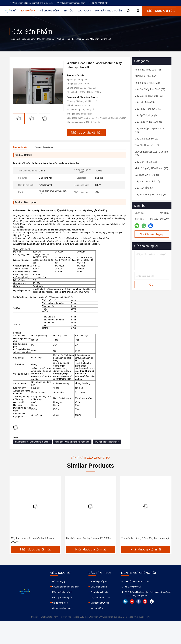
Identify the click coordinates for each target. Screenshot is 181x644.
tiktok (152, 601)
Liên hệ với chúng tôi (62, 597)
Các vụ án (84, 11)
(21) (150, 89)
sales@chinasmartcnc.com (71, 3)
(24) (147, 83)
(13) (147, 145)
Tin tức (68, 11)
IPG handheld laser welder (107, 442)
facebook (139, 601)
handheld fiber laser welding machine (32, 442)
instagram (145, 601)
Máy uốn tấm (97, 608)
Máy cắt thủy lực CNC (101, 597)
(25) (145, 102)
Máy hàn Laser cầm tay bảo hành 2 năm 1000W (32, 540)
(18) (149, 96)
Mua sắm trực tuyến (108, 11)
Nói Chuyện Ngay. (152, 234)
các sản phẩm (28, 39)
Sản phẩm (28, 11)
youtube (132, 601)
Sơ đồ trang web (60, 603)
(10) (151, 130)
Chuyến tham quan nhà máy (65, 587)
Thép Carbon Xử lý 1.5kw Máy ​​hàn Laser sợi (145, 538)
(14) (146, 115)
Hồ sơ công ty (59, 581)
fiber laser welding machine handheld (72, 442)
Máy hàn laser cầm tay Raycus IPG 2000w (89, 538)
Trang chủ (14, 39)
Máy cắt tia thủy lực (100, 603)
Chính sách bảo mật (62, 608)
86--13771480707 (98, 3)
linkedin (125, 601)
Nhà (14, 11)
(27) (148, 109)
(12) (149, 122)
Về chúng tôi (50, 11)
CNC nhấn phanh (99, 587)
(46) (148, 70)
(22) (152, 154)
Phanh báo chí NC (99, 592)
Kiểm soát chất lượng (62, 592)
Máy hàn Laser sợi (46, 39)
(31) (147, 76)
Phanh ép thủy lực (99, 581)
